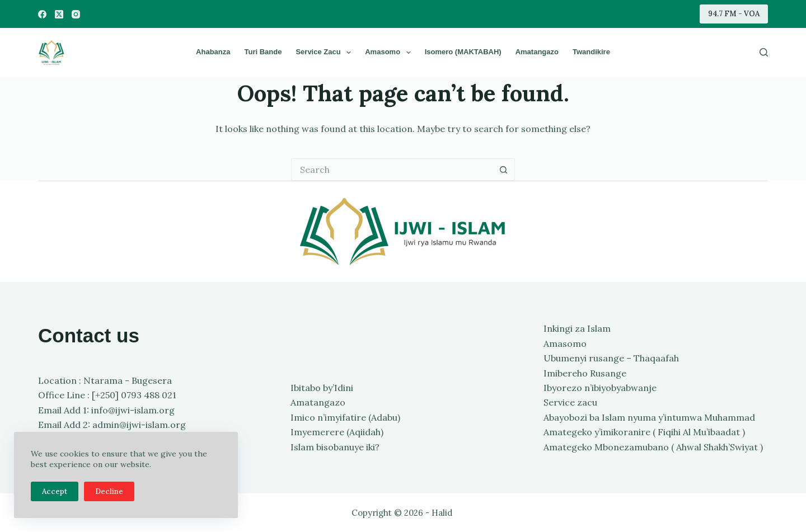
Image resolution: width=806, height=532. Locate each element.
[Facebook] (42, 14)
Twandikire (591, 52)
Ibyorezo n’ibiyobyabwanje (600, 388)
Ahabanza (213, 52)
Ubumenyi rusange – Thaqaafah (611, 358)
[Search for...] (392, 170)
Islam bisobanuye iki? (335, 447)
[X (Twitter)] (59, 14)
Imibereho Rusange (585, 373)
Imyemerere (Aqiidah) (337, 432)
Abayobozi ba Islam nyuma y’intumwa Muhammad (649, 417)
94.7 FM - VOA (734, 14)
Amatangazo (537, 52)
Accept (55, 491)
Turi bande (263, 52)
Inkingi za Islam (577, 328)
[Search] (764, 52)
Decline (109, 491)
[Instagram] (76, 14)
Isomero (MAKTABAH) (463, 52)
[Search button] (504, 170)
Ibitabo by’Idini (322, 388)
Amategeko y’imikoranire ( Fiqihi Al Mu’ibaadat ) (644, 432)
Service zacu (325, 53)
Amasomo (390, 53)
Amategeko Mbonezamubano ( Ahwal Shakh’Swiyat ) (653, 447)
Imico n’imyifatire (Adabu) (345, 417)
